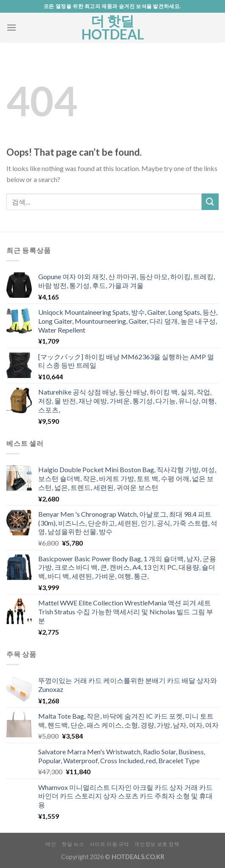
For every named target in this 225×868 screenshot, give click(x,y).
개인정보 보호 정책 (157, 844)
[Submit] (210, 202)
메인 (51, 844)
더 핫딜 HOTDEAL (113, 28)
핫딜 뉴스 (73, 844)
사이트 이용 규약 (110, 844)
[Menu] (11, 27)
